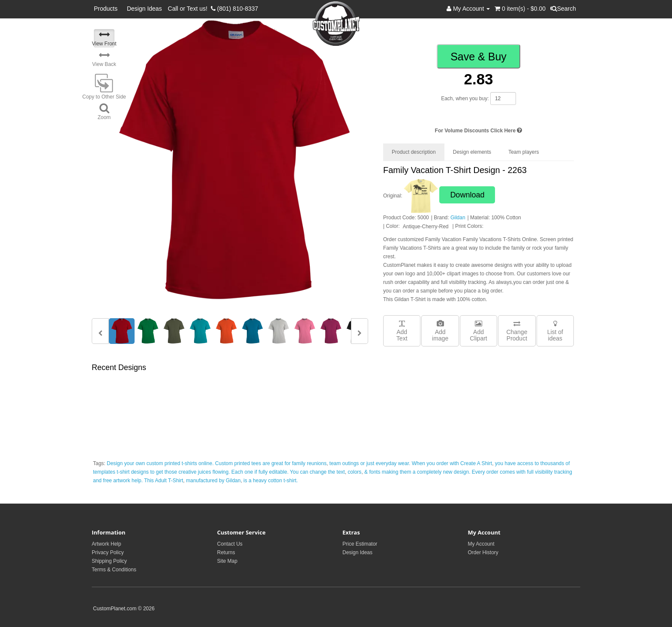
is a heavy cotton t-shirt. (271, 481)
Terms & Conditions (114, 570)
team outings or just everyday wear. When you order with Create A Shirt (411, 463)
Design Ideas (144, 9)
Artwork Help (106, 544)
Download (467, 195)
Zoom (104, 112)
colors (354, 472)
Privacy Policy (108, 552)
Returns (226, 552)
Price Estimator (360, 544)
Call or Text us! (189, 9)
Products (107, 9)
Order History (483, 552)
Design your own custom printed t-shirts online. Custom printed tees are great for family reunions (217, 463)
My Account (481, 544)
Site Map (227, 561)
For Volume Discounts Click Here (479, 130)
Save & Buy (478, 57)
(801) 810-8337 (235, 9)
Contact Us (230, 544)
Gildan (458, 218)
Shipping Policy (109, 561)
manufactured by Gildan (213, 481)
